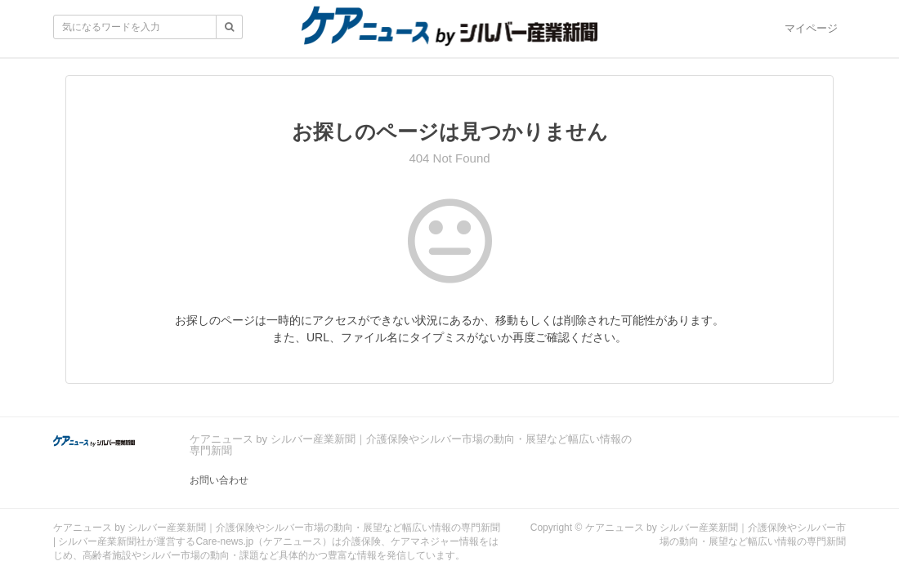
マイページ (811, 28)
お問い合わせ (219, 480)
